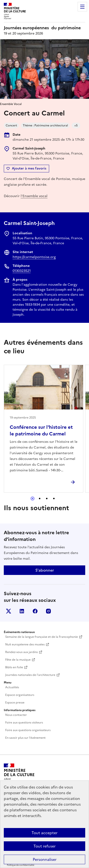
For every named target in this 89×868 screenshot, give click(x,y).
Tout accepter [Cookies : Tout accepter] (44, 833)
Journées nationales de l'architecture (30, 675)
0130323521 (22, 271)
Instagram (48, 611)
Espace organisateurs (20, 695)
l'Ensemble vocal (34, 196)
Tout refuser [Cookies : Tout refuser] (44, 846)
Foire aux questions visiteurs (24, 723)
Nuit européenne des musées (25, 644)
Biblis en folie (14, 667)
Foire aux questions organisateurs (28, 730)
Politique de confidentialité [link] (21, 865)
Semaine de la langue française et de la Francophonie (42, 637)
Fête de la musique (18, 660)
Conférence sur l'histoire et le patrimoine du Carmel (41, 430)
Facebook (35, 611)
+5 (76, 125)
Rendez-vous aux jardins (21, 652)
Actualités (12, 687)
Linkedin (22, 611)
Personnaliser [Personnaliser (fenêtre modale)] (45, 859)
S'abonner (45, 570)
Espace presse (15, 703)
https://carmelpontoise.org (34, 257)
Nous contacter (16, 715)
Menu (82, 7)
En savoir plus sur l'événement (25, 738)
